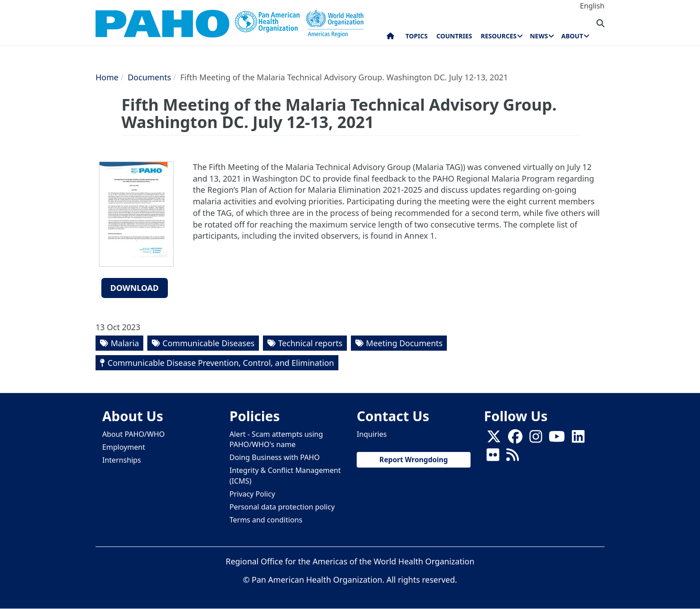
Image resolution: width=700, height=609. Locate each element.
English (592, 6)
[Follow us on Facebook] (515, 439)
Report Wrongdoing (414, 460)
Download (135, 288)
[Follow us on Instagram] (536, 439)
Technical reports (310, 343)
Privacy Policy (252, 494)
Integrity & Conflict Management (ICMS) (285, 475)
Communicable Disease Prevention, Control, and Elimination (221, 363)
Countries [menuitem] (454, 36)
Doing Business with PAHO (275, 457)
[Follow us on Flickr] (493, 458)
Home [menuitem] (390, 38)
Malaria (125, 343)
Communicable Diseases (208, 343)
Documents (149, 77)
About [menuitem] (572, 36)
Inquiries (372, 434)
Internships (122, 460)
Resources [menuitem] (499, 36)
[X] (494, 439)
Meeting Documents (404, 343)
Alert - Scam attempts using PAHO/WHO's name (276, 439)
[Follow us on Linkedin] (578, 439)
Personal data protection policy (282, 507)
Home (107, 77)
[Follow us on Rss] (512, 458)
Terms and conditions (266, 520)
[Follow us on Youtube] (557, 439)
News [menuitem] (539, 36)
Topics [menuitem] (417, 36)
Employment (124, 447)
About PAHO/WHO (133, 434)
